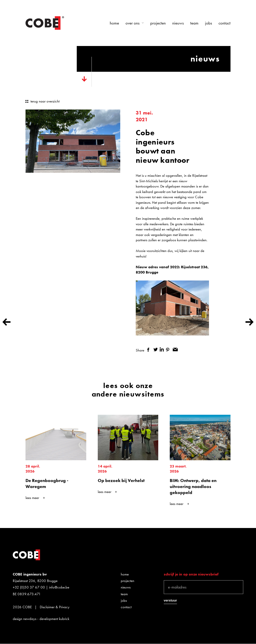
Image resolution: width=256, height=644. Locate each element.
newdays (30, 619)
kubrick (64, 619)
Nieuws (178, 23)
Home (114, 23)
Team (194, 23)
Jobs (208, 23)
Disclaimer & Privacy (55, 607)
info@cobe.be (59, 587)
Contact (224, 23)
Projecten (158, 23)
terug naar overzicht (45, 101)
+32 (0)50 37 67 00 (29, 587)
